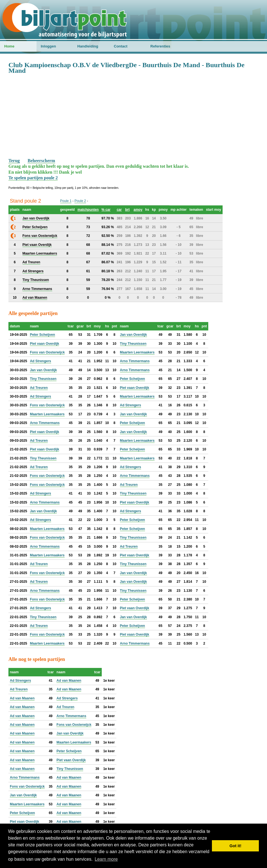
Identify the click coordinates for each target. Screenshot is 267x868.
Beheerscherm (41, 161)
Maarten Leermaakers (137, 352)
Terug (14, 161)
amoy (138, 210)
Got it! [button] (236, 846)
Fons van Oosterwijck (47, 352)
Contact (121, 46)
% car (106, 210)
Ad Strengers (40, 361)
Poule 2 (80, 201)
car (119, 210)
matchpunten (88, 210)
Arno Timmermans (135, 361)
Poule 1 (66, 201)
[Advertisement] (133, 116)
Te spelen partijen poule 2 (33, 178)
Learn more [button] (106, 859)
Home (9, 46)
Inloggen (48, 46)
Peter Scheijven (42, 335)
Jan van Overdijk (133, 335)
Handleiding (88, 46)
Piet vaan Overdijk (44, 344)
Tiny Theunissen (133, 344)
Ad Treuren (39, 388)
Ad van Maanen (69, 681)
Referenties (160, 46)
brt (127, 210)
